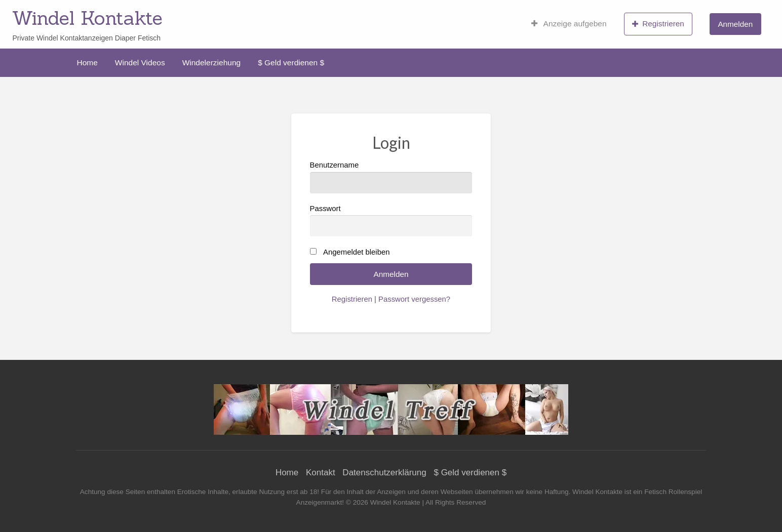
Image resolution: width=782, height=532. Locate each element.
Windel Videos (140, 63)
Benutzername (391, 177)
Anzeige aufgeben (569, 24)
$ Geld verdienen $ (291, 63)
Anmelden (735, 24)
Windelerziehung (211, 63)
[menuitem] (569, 24)
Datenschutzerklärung (384, 473)
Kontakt (321, 473)
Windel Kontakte (87, 18)
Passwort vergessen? (414, 299)
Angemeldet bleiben (356, 252)
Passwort (391, 220)
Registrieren (658, 24)
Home (87, 63)
